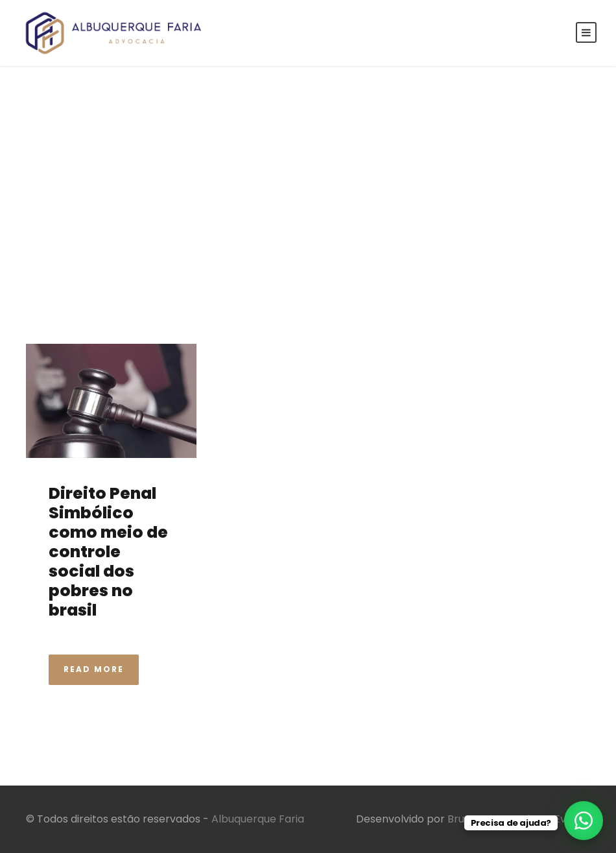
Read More (94, 669)
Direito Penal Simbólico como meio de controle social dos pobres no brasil (108, 552)
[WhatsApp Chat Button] (584, 821)
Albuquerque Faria (258, 819)
